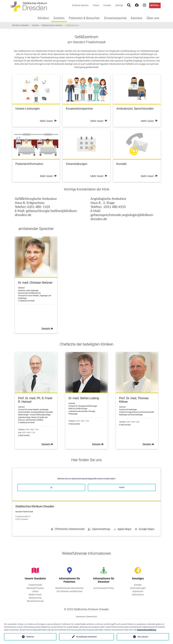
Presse (96, 5)
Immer (122, 487)
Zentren (59, 18)
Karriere (138, 18)
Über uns (154, 18)
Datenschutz (138, 595)
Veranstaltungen (138, 588)
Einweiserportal (116, 18)
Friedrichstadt (35, 585)
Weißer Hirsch (35, 595)
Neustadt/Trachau (35, 588)
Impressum (138, 591)
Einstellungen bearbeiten (86, 637)
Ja (51, 487)
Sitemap (119, 5)
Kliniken (44, 18)
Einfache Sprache (80, 5)
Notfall (155, 5)
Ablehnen (30, 637)
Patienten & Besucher (85, 18)
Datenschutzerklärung (147, 630)
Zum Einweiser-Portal (104, 588)
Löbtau (35, 591)
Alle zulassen (143, 637)
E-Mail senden (24, 435)
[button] (144, 530)
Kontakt (107, 5)
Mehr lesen (48, 121)
